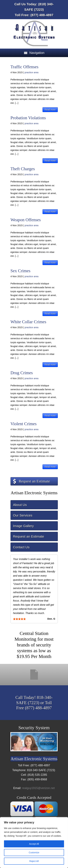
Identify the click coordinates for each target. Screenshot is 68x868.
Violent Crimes (24, 424)
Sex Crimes (20, 271)
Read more (50, 110)
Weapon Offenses (26, 220)
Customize (34, 852)
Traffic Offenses (25, 67)
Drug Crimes (22, 373)
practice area (32, 72)
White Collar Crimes (28, 322)
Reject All (34, 861)
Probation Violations (28, 118)
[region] (34, 843)
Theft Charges (23, 169)
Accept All (34, 844)
